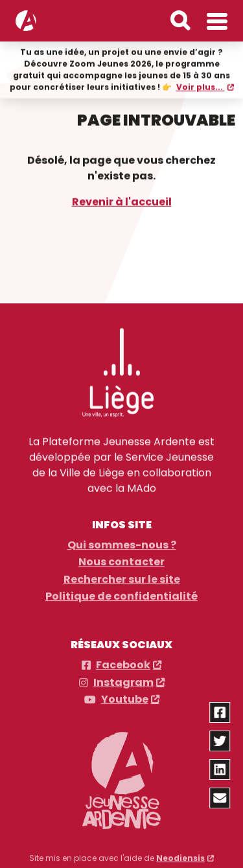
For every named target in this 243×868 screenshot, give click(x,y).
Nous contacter (121, 559)
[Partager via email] (220, 798)
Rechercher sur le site (122, 576)
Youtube (125, 696)
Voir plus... (201, 87)
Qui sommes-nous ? (122, 542)
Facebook (123, 662)
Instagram (123, 679)
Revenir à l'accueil (122, 201)
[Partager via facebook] (220, 712)
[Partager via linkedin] (220, 769)
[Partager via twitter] (220, 741)
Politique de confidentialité (121, 593)
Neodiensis (180, 855)
